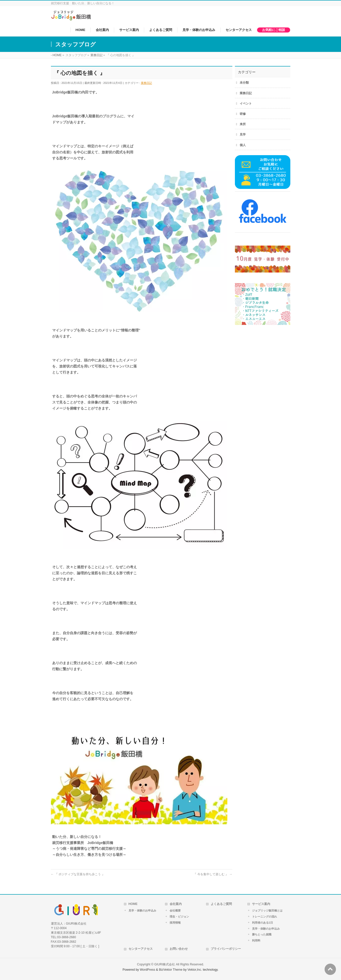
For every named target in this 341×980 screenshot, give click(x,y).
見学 (243, 134)
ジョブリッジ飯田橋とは (267, 910)
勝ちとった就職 (262, 934)
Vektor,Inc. (195, 970)
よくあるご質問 (221, 904)
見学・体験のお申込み (142, 910)
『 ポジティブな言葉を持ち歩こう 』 (78, 874)
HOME (133, 904)
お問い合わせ (179, 949)
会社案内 (176, 904)
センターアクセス (141, 949)
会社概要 (175, 910)
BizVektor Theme (171, 970)
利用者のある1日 (262, 923)
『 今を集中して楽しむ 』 (213, 874)
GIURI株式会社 (165, 964)
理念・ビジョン (179, 917)
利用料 (256, 940)
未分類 (244, 83)
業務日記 (146, 83)
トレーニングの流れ (265, 917)
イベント (246, 104)
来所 (243, 124)
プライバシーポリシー (226, 949)
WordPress (148, 970)
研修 (243, 114)
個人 (243, 145)
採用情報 (175, 923)
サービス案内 (261, 904)
